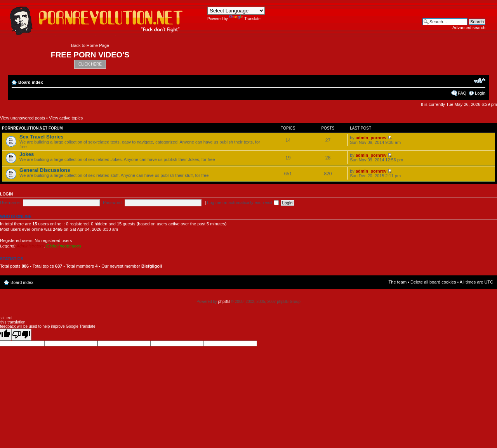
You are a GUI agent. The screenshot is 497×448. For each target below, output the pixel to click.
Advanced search (469, 28)
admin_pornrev (371, 138)
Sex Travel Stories (42, 137)
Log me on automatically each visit (243, 202)
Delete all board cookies (433, 282)
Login (480, 93)
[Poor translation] (21, 335)
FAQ (462, 93)
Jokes (27, 154)
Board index (31, 82)
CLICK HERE (90, 64)
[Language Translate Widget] (236, 11)
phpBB (224, 302)
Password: (113, 202)
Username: (10, 202)
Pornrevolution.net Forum (32, 128)
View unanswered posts (23, 118)
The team (398, 282)
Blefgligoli (152, 266)
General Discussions (45, 170)
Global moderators (64, 246)
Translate (245, 19)
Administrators (30, 246)
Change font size (480, 81)
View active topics (66, 118)
